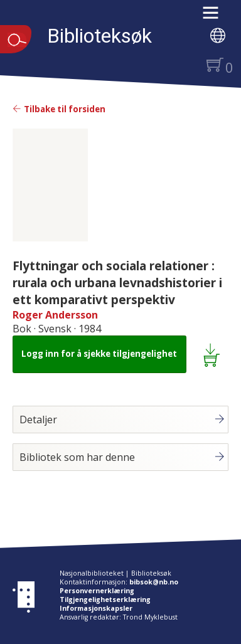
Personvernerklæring (97, 591)
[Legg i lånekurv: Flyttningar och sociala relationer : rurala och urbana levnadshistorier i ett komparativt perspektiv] (214, 354)
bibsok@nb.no (154, 582)
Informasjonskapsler (96, 608)
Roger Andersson (55, 315)
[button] (217, 17)
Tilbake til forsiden (59, 109)
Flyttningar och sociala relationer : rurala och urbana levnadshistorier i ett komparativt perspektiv (117, 282)
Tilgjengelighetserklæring (105, 599)
